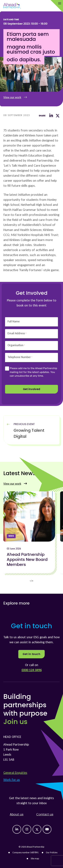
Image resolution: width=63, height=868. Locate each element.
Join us (15, 722)
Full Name (14, 321)
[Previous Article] (35, 434)
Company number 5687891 (25, 853)
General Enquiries (15, 773)
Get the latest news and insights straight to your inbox (32, 801)
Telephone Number (20, 357)
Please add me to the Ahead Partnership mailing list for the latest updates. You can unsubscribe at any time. (33, 372)
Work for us (12, 780)
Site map (35, 859)
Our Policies (52, 853)
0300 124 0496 (32, 670)
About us (17, 815)
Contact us (45, 815)
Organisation (16, 345)
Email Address (17, 333)
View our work (15, 97)
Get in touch (32, 654)
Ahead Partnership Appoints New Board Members (27, 560)
